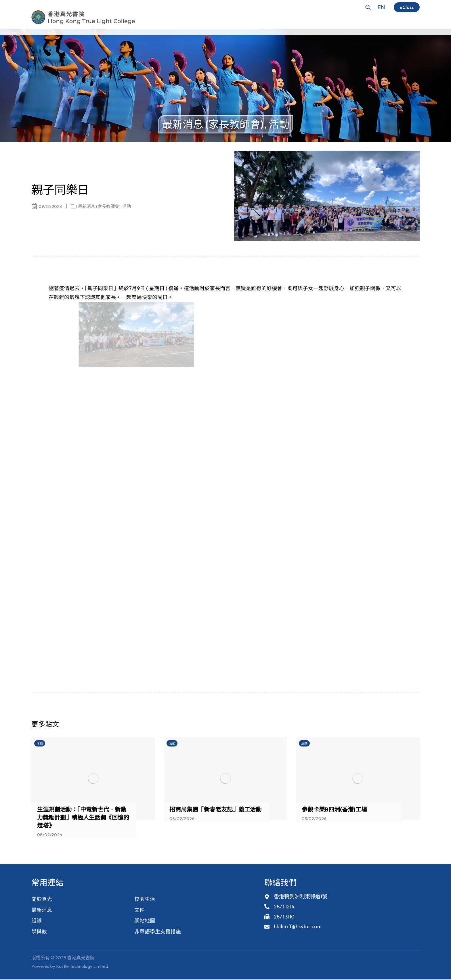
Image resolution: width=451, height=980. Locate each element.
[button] (405, 726)
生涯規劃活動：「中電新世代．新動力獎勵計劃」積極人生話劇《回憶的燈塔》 (83, 817)
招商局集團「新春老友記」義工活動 (215, 809)
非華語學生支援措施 (158, 932)
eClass (407, 7)
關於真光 (42, 899)
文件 (139, 910)
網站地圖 (145, 921)
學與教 (39, 932)
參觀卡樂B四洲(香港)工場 (334, 809)
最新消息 (42, 910)
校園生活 (145, 899)
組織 (37, 921)
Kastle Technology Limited (82, 967)
